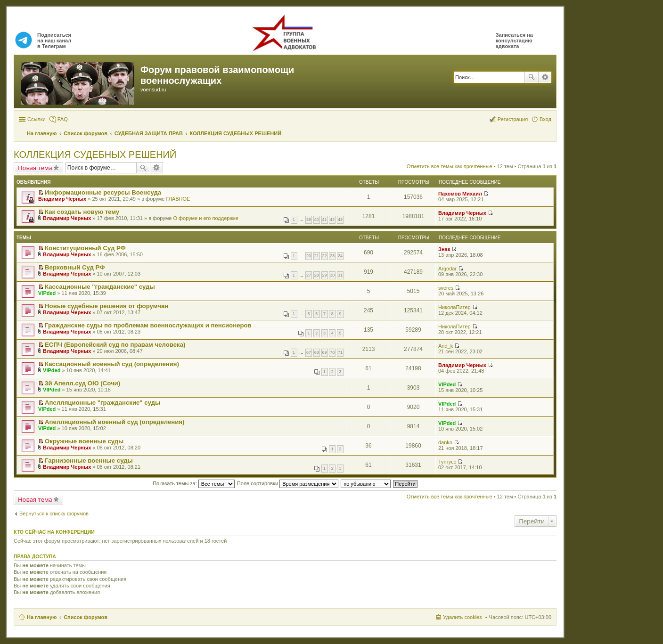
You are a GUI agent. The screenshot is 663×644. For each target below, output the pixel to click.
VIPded (47, 293)
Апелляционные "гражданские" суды (102, 403)
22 (325, 256)
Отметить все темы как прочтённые (450, 166)
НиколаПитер (454, 307)
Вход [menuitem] (545, 119)
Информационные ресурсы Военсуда (103, 192)
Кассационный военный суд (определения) (112, 364)
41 (325, 220)
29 (325, 275)
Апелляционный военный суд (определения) (115, 422)
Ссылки (37, 119)
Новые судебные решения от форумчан (106, 306)
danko (445, 442)
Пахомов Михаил (460, 194)
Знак (444, 249)
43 (340, 220)
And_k (446, 346)
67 (309, 352)
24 (340, 256)
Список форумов (86, 617)
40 (317, 220)
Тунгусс (447, 462)
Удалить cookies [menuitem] (462, 617)
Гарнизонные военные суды (89, 461)
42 (332, 220)
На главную (42, 617)
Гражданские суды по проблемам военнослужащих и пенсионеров (148, 325)
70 (332, 352)
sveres (446, 288)
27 (309, 275)
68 (317, 352)
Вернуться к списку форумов (54, 514)
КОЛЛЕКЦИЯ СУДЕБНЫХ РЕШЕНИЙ (95, 155)
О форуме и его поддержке (205, 218)
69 (325, 352)
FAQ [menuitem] (63, 119)
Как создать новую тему (82, 212)
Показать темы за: (194, 483)
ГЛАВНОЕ (178, 199)
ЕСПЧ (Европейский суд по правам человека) (115, 345)
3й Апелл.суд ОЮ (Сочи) (82, 383)
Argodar (447, 269)
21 (317, 256)
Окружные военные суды (84, 441)
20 (309, 256)
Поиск (532, 77)
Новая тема (35, 168)
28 (317, 275)
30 (332, 275)
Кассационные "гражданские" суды (100, 287)
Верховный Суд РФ (75, 267)
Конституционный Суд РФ (85, 248)
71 (340, 352)
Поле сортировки (288, 483)
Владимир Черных (62, 199)
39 (309, 220)
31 (340, 275)
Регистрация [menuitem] (513, 119)
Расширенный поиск (545, 77)
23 (332, 256)
